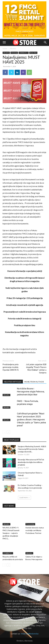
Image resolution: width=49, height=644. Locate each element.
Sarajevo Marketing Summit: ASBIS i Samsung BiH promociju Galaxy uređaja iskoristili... (32, 449)
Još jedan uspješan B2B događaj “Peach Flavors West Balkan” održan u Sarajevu (36, 369)
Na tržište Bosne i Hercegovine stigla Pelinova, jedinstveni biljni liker (31, 392)
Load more (24, 498)
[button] (4, 42)
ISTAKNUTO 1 (24, 53)
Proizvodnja (30, 524)
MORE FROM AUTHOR (34, 382)
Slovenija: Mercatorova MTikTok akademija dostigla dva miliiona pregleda (31, 462)
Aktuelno (13, 49)
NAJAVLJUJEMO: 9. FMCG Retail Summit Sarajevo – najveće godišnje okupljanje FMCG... (11, 533)
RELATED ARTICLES (13, 382)
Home (5, 49)
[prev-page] (4, 432)
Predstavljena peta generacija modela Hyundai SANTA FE (11, 367)
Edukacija (14, 53)
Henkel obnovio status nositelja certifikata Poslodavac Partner (35, 530)
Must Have (33, 53)
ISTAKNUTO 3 (8, 553)
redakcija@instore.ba (30, 634)
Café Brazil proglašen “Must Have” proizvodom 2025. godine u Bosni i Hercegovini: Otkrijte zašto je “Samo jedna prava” (31, 420)
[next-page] (8, 432)
